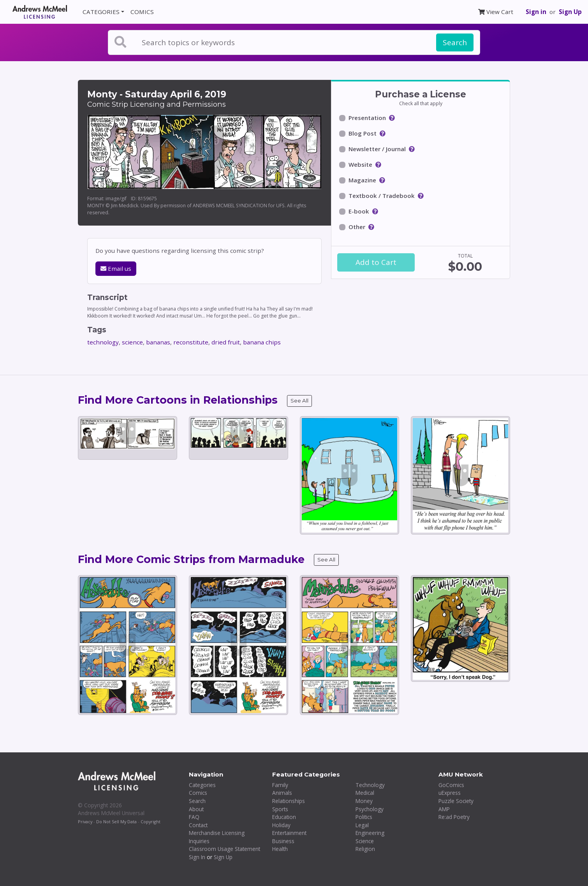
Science (365, 841)
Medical (365, 793)
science (132, 342)
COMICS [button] (142, 12)
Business (283, 841)
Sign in (536, 12)
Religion (365, 849)
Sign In (197, 857)
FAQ (194, 817)
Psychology (370, 809)
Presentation (367, 118)
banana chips (262, 342)
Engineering (370, 833)
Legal (362, 825)
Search (455, 42)
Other (357, 227)
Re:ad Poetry (454, 817)
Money (364, 801)
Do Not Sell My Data (116, 822)
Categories (202, 785)
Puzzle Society (456, 801)
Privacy (85, 822)
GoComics (451, 785)
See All (299, 401)
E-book (359, 211)
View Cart (496, 12)
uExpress (450, 793)
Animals (282, 793)
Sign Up (570, 12)
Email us (116, 268)
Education (284, 817)
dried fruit (226, 342)
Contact (198, 825)
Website (360, 164)
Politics (364, 817)
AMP (444, 809)
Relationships (289, 801)
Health (280, 849)
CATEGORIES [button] (101, 12)
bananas (158, 342)
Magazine (362, 180)
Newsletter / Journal (377, 149)
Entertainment (289, 833)
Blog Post (363, 133)
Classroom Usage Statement (224, 849)
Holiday (281, 825)
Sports (280, 809)
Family (280, 785)
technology (103, 342)
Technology (370, 785)
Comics (198, 793)
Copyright (151, 822)
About (196, 809)
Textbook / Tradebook (382, 196)
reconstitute (191, 342)
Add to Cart (376, 262)
